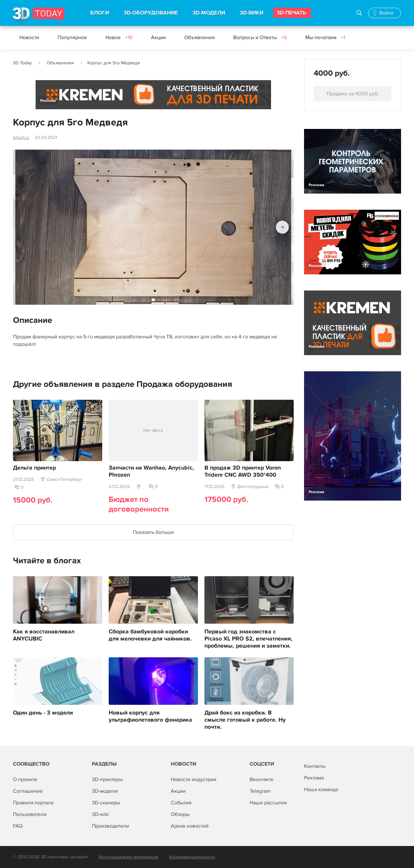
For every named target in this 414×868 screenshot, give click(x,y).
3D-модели (105, 791)
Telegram (260, 791)
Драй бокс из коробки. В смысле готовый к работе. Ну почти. (245, 720)
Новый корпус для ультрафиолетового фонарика (150, 716)
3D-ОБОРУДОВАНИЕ (151, 13)
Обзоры (180, 814)
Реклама (48, 101)
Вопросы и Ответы (260, 37)
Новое (119, 37)
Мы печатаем (325, 37)
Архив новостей (190, 826)
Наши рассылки (268, 803)
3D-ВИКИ (251, 13)
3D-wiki (100, 814)
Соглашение (28, 791)
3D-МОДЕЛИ (209, 13)
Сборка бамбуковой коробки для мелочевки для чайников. (150, 635)
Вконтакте (261, 779)
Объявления (200, 37)
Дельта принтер (34, 468)
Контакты (315, 766)
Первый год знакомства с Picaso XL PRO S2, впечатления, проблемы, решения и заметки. (248, 639)
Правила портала (33, 803)
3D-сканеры (106, 803)
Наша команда (321, 789)
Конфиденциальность (192, 857)
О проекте (25, 779)
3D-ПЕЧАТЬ (291, 13)
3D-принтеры (107, 779)
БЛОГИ (100, 13)
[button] (282, 227)
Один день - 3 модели (43, 713)
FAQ (18, 826)
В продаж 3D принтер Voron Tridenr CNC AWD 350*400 (243, 471)
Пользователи (30, 814)
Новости (29, 37)
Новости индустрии (194, 779)
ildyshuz (21, 138)
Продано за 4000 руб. (353, 94)
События (181, 803)
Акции (158, 37)
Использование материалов (129, 857)
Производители (110, 826)
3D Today (22, 63)
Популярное (72, 37)
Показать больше (153, 532)
